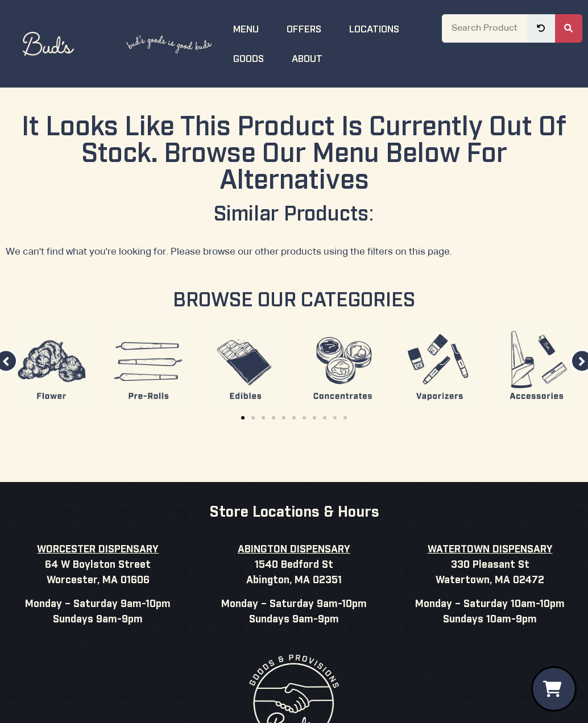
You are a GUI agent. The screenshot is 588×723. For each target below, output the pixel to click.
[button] (243, 418)
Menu (253, 28)
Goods (256, 58)
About (314, 58)
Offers (311, 28)
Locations (381, 28)
